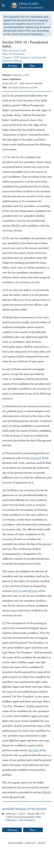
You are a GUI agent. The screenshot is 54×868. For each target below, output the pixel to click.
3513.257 (36, 458)
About (42, 843)
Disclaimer (16, 843)
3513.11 (17, 591)
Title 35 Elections (13, 54)
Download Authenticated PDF (23, 87)
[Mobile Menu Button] (3, 6)
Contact (30, 843)
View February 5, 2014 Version (23, 818)
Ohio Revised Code (14, 50)
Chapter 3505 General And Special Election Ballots (24, 59)
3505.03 (46, 792)
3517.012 (34, 750)
